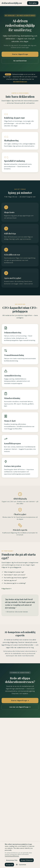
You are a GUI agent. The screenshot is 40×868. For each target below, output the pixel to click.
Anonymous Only (12, 860)
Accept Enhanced (27, 860)
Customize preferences (12, 856)
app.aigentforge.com (20, 81)
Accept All (9, 865)
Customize (21, 865)
